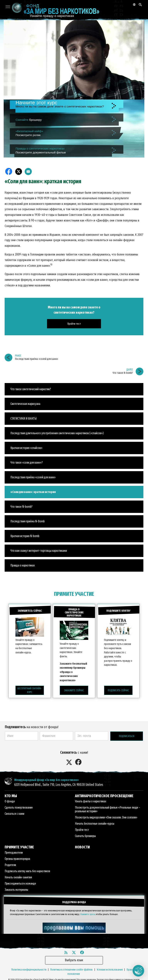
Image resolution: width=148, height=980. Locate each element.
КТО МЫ (11, 794)
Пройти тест (82, 828)
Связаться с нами (14, 812)
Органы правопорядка (17, 857)
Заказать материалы (16, 888)
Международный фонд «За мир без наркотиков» (47, 779)
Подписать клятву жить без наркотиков (27, 870)
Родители (10, 864)
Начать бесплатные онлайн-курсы (95, 822)
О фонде (10, 800)
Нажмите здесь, (88, 911)
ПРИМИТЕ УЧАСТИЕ (74, 594)
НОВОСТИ (82, 846)
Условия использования (110, 967)
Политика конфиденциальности (29, 967)
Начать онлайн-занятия (18, 876)
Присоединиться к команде (20, 882)
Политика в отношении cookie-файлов (71, 967)
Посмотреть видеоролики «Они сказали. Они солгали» (106, 816)
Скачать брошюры (85, 835)
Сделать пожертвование (19, 806)
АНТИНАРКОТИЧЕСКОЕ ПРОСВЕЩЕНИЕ (104, 794)
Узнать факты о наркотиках (91, 800)
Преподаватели (14, 851)
